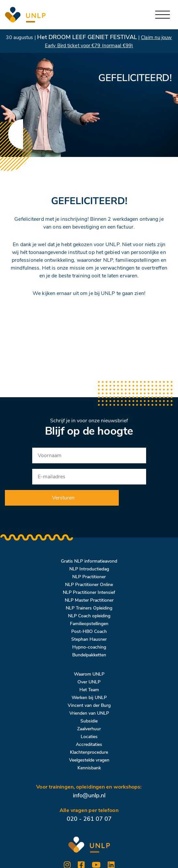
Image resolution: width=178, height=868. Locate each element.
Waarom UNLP (89, 674)
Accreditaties (89, 744)
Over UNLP (89, 682)
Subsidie (89, 721)
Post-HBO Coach (89, 631)
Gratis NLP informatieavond (89, 561)
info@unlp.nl (89, 795)
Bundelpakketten (89, 655)
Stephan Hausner (89, 639)
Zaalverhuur (89, 729)
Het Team (89, 690)
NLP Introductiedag (89, 569)
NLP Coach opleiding (89, 616)
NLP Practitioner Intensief (89, 592)
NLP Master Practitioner (89, 600)
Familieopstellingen (89, 624)
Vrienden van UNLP (89, 713)
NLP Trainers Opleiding (89, 608)
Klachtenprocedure (89, 752)
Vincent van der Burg (89, 705)
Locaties (89, 737)
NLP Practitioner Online (89, 585)
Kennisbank (89, 768)
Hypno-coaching (89, 647)
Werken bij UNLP (89, 698)
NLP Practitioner (89, 577)
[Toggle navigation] (163, 15)
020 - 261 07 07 (89, 819)
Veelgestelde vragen (89, 760)
